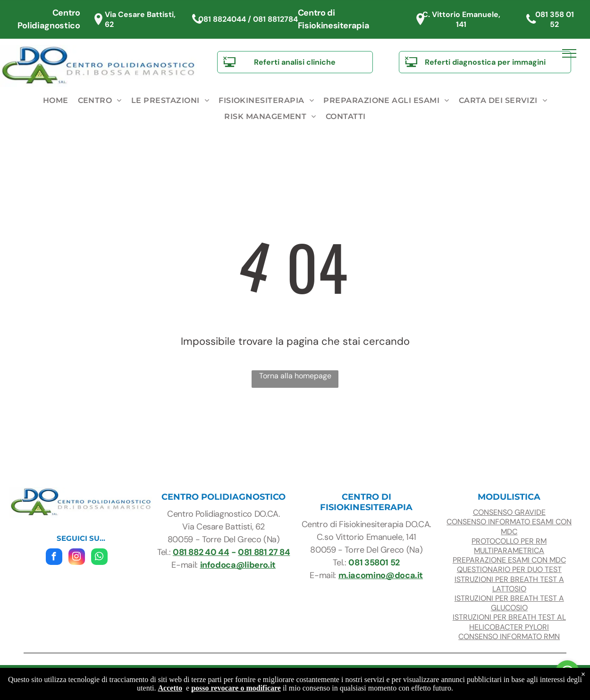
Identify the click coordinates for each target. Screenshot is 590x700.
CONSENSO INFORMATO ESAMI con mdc (509, 526)
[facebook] (54, 558)
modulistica (509, 497)
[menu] (569, 53)
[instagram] (77, 558)
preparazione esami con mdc (509, 560)
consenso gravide (509, 512)
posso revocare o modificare (236, 688)
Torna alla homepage (295, 376)
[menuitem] (56, 101)
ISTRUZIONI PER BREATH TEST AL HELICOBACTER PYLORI (509, 622)
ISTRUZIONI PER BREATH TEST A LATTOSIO (509, 584)
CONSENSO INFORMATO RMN (509, 636)
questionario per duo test (509, 569)
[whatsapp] (99, 558)
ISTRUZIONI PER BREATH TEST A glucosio (509, 603)
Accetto (170, 688)
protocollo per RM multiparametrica (509, 546)
